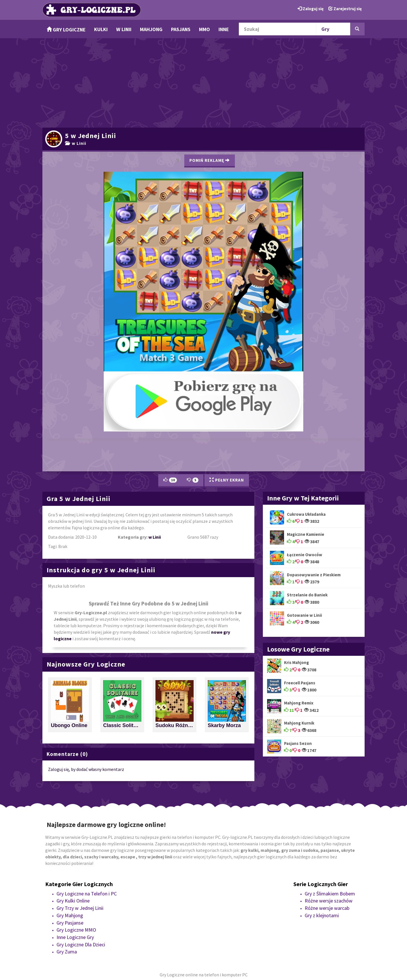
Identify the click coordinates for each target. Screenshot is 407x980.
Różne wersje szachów (329, 901)
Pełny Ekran (227, 480)
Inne (224, 29)
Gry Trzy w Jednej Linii (80, 908)
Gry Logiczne (66, 30)
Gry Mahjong (70, 915)
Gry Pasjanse (70, 923)
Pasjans (181, 29)
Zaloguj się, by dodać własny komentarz (86, 769)
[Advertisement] (203, 82)
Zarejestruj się (345, 9)
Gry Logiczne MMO (76, 930)
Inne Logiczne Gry (75, 937)
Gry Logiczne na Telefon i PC (87, 894)
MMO (204, 29)
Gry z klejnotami (322, 915)
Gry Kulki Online (73, 901)
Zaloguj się (311, 9)
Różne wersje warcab (327, 908)
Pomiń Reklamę (210, 160)
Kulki (101, 29)
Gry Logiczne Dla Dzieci (81, 944)
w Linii (124, 29)
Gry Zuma (67, 952)
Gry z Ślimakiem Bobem (330, 894)
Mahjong (151, 29)
